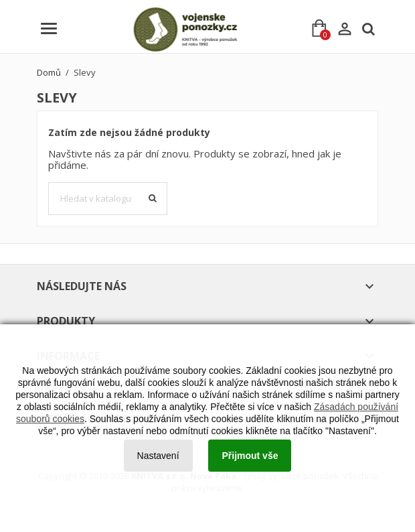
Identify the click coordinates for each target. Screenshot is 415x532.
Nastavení (158, 456)
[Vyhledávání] (108, 199)
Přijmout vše (250, 456)
